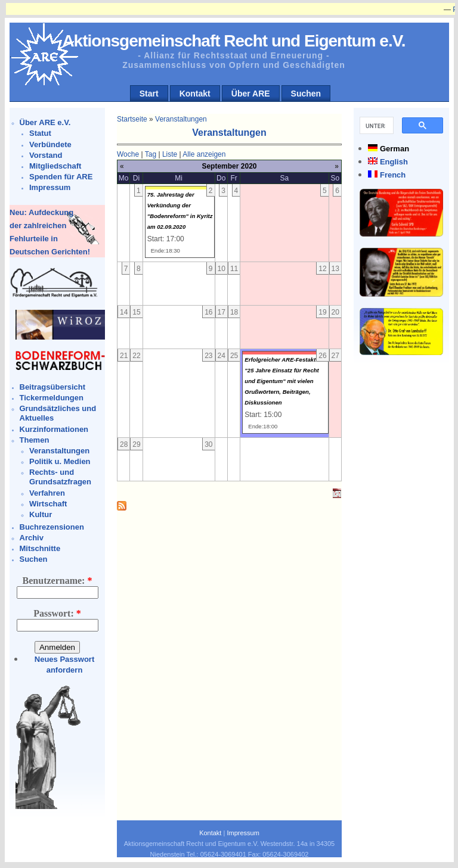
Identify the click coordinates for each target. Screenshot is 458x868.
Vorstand (46, 155)
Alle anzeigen (204, 154)
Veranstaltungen (59, 451)
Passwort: (57, 613)
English (394, 162)
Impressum (50, 187)
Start (149, 94)
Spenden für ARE (61, 177)
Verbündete (50, 144)
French (393, 175)
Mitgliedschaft (55, 166)
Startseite (132, 119)
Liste (170, 154)
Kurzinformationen (54, 429)
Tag (151, 154)
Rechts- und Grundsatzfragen (60, 477)
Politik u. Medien (60, 461)
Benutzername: (58, 581)
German (394, 149)
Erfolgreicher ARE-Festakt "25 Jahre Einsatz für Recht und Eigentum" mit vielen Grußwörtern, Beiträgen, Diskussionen (282, 381)
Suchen (306, 94)
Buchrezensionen (52, 527)
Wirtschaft (48, 504)
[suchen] (375, 126)
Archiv (32, 538)
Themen (35, 440)
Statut (40, 133)
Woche (128, 154)
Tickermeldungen (52, 398)
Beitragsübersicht (53, 387)
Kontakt (195, 94)
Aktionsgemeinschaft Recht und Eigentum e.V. (233, 41)
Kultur (41, 514)
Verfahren (47, 493)
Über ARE (251, 94)
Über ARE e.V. (45, 122)
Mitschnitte (40, 548)
